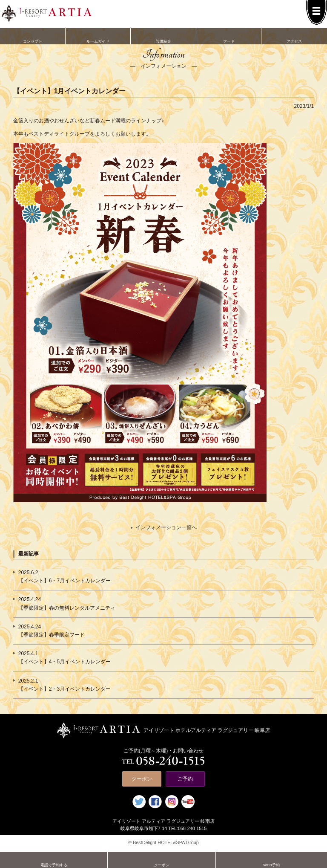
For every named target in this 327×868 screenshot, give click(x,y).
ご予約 (185, 779)
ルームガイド (98, 36)
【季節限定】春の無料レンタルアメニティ (67, 608)
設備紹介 (163, 36)
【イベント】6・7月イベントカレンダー (65, 581)
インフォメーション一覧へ (166, 527)
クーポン (142, 779)
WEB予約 (271, 859)
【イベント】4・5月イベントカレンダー (65, 662)
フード (229, 36)
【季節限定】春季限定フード (52, 635)
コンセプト (33, 36)
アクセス (294, 36)
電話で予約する (54, 859)
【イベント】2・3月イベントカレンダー (65, 689)
